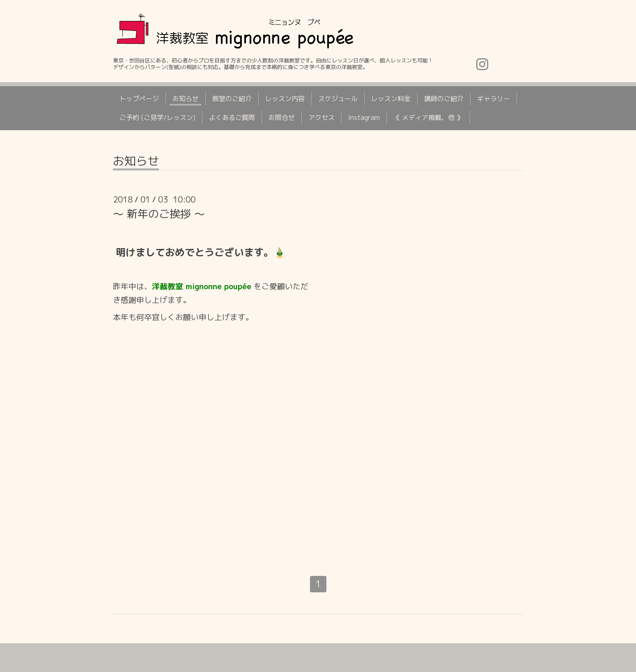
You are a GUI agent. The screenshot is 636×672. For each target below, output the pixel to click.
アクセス (321, 117)
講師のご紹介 (444, 99)
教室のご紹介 (232, 99)
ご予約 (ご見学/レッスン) (157, 117)
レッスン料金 (391, 99)
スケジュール (338, 99)
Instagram (364, 117)
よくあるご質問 (232, 117)
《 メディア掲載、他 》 (428, 117)
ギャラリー (494, 99)
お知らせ (186, 99)
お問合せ (282, 117)
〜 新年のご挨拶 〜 (159, 214)
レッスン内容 (285, 99)
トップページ (139, 99)
